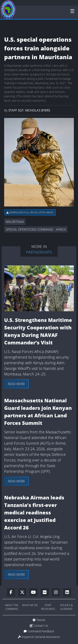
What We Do (30, 605)
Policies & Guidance (66, 607)
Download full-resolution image (30, 212)
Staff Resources (48, 607)
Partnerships (39, 252)
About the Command (12, 607)
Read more (16, 384)
